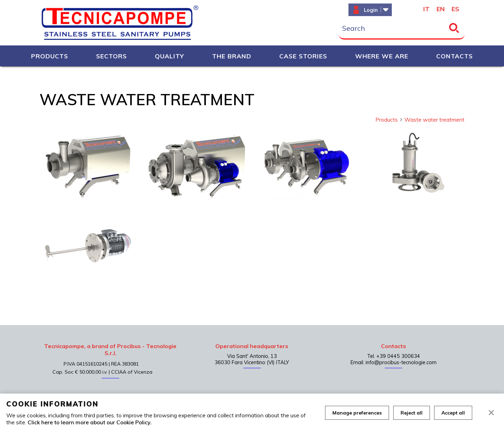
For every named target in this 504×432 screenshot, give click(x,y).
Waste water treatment (434, 120)
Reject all (412, 413)
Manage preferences (357, 413)
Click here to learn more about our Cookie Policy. (90, 422)
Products (389, 120)
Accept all (453, 413)
